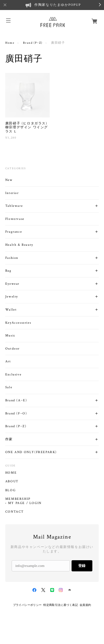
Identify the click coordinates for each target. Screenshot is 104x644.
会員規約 (85, 605)
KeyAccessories (18, 323)
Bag (8, 271)
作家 (9, 439)
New (9, 180)
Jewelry (12, 297)
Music (10, 335)
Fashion (12, 258)
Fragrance (14, 232)
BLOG (10, 490)
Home (10, 43)
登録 (82, 566)
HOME (11, 473)
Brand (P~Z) (33, 43)
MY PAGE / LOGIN (25, 503)
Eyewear (12, 284)
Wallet (11, 310)
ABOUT (12, 481)
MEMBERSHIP (18, 499)
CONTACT (15, 512)
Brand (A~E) (16, 400)
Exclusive (13, 374)
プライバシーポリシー (27, 605)
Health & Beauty (19, 245)
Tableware (14, 206)
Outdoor (12, 349)
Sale (9, 387)
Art (8, 361)
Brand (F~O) (16, 413)
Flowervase (15, 219)
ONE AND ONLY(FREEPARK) (31, 452)
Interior (12, 193)
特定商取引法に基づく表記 (61, 605)
